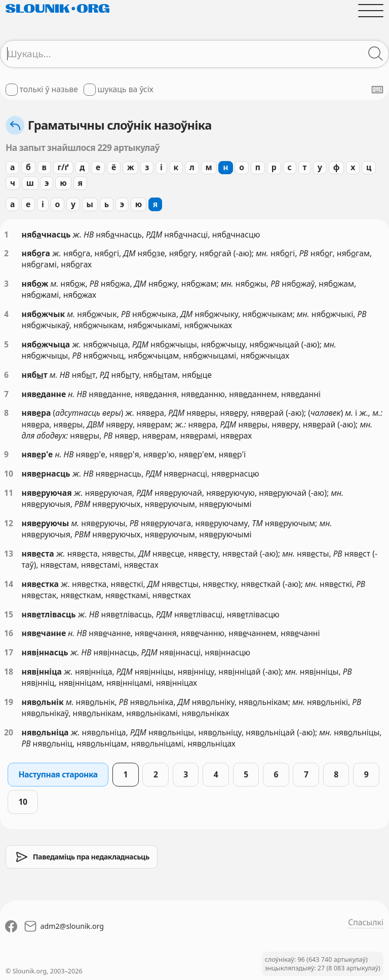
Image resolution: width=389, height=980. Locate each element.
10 (9, 474)
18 (9, 672)
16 (9, 633)
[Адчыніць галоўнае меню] (371, 11)
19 (9, 702)
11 (9, 493)
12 (9, 523)
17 (9, 652)
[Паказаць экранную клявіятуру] (377, 90)
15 (9, 614)
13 (9, 554)
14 (9, 584)
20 (9, 732)
